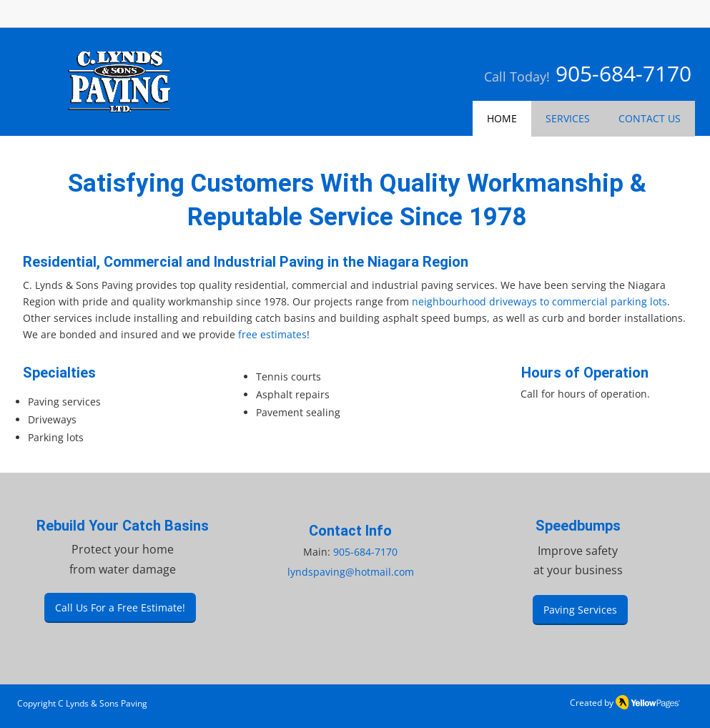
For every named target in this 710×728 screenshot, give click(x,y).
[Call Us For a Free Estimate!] (120, 608)
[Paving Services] (580, 610)
